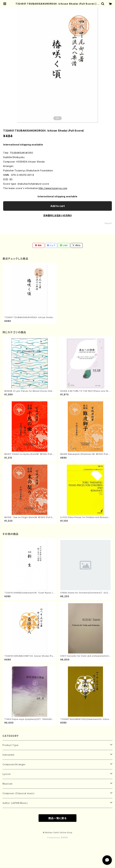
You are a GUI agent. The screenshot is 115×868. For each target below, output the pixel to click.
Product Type (11, 745)
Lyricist (6, 774)
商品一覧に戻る (57, 818)
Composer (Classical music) (19, 793)
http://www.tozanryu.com (53, 188)
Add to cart (58, 206)
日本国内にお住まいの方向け (57, 215)
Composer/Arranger (14, 764)
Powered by (57, 838)
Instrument (8, 755)
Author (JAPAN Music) (15, 803)
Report (108, 223)
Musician (8, 784)
